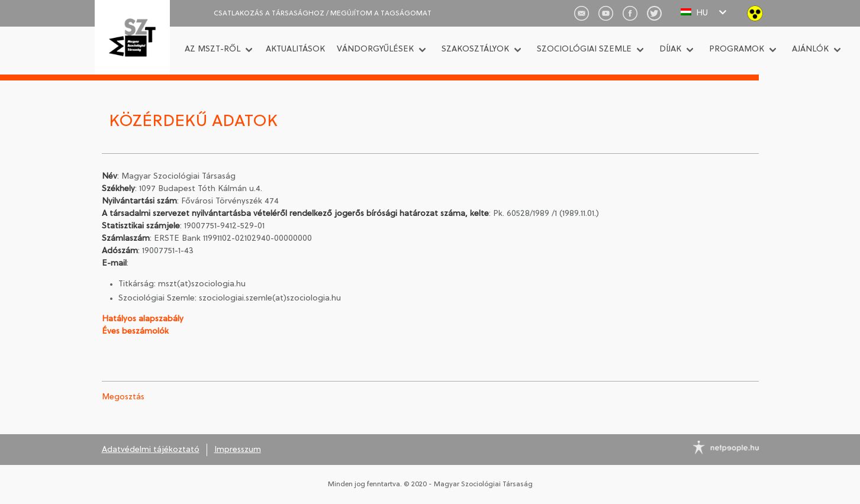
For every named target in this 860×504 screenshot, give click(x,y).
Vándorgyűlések (375, 49)
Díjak (670, 49)
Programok (737, 49)
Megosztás (123, 397)
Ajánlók (810, 49)
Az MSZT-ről (212, 49)
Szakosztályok (475, 49)
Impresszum (238, 450)
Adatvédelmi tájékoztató (151, 450)
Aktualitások (295, 49)
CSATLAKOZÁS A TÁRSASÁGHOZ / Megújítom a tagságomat (323, 14)
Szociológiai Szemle (584, 49)
